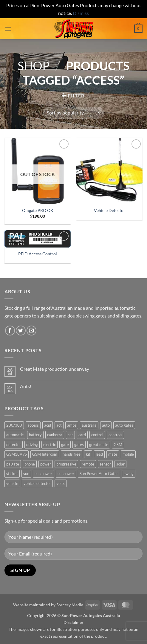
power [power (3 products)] (46, 464)
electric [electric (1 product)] (49, 445)
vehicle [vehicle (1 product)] (12, 483)
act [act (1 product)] (59, 425)
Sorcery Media (70, 605)
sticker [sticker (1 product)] (12, 474)
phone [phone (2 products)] (30, 464)
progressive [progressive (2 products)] (66, 464)
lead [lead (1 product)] (99, 454)
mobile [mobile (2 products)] (128, 454)
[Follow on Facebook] (10, 331)
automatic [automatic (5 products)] (15, 435)
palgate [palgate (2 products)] (13, 464)
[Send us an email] (31, 331)
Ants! (26, 386)
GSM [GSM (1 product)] (118, 445)
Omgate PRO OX (38, 210)
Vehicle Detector (110, 210)
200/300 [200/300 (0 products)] (14, 425)
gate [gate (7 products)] (65, 445)
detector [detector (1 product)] (14, 445)
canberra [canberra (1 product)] (55, 435)
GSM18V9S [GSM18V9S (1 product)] (17, 454)
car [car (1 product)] (70, 435)
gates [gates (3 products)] (79, 445)
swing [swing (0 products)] (129, 474)
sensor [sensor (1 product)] (105, 464)
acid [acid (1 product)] (48, 425)
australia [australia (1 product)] (89, 425)
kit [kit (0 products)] (88, 454)
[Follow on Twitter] (21, 331)
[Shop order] (73, 113)
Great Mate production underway (55, 369)
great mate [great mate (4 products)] (99, 445)
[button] (8, 29)
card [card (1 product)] (82, 435)
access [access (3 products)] (33, 425)
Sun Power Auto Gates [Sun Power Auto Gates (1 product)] (99, 474)
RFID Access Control (38, 254)
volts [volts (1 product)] (61, 483)
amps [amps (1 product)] (72, 425)
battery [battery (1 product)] (35, 435)
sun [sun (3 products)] (26, 474)
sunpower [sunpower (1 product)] (66, 474)
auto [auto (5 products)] (106, 425)
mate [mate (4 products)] (113, 454)
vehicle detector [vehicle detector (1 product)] (37, 483)
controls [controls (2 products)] (115, 435)
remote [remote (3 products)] (88, 464)
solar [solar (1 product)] (120, 464)
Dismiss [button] (81, 13)
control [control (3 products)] (97, 435)
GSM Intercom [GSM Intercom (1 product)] (45, 454)
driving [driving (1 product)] (32, 445)
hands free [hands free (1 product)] (72, 454)
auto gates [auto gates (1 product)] (124, 425)
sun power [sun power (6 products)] (43, 474)
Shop (34, 66)
